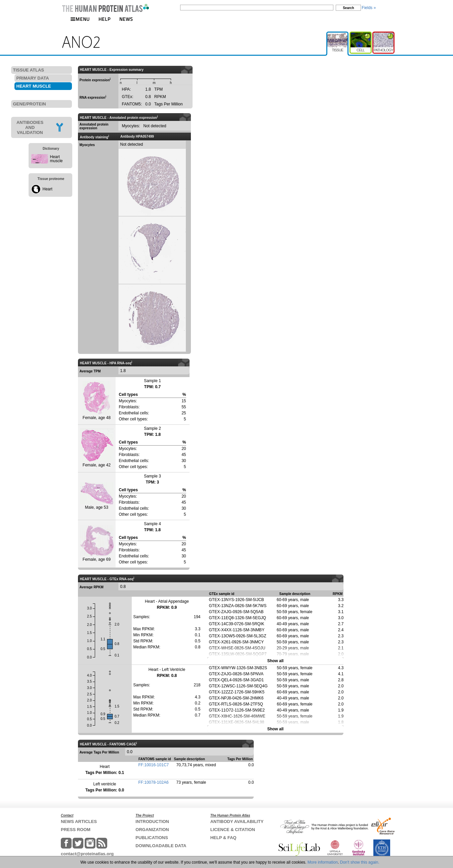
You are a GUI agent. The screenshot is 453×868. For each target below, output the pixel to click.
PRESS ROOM (76, 830)
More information (323, 862)
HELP (105, 19)
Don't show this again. (360, 862)
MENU (80, 19)
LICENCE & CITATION (233, 830)
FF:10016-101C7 (154, 765)
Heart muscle (56, 159)
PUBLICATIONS (152, 838)
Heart (48, 189)
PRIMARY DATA (33, 78)
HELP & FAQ (223, 838)
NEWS (126, 19)
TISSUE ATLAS (29, 70)
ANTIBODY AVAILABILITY (237, 821)
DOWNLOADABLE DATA (161, 846)
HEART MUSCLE (34, 86)
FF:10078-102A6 (154, 782)
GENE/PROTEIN (30, 104)
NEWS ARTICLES (79, 821)
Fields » (369, 8)
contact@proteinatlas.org (87, 854)
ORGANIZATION (152, 830)
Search (348, 8)
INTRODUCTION (152, 821)
